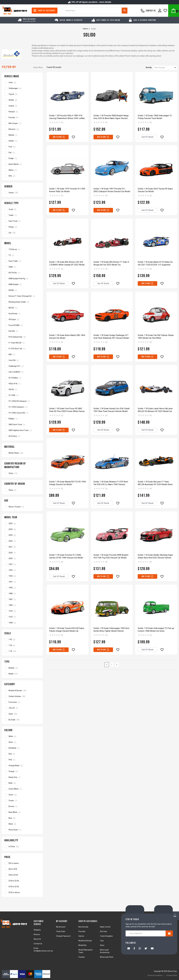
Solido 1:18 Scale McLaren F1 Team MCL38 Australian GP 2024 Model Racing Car (156, 483)
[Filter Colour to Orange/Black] (22, 766)
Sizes (102, 945)
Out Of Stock (147, 137)
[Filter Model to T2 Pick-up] (22, 250)
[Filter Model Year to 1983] (22, 605)
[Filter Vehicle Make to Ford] (22, 147)
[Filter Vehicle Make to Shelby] (22, 100)
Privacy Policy (172, 975)
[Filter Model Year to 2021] (22, 547)
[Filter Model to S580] (22, 267)
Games (81, 936)
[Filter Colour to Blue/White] (22, 812)
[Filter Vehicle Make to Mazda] (22, 135)
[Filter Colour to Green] (22, 795)
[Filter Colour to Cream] (22, 801)
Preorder (82, 931)
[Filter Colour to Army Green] (22, 830)
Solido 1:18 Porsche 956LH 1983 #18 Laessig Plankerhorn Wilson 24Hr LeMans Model (67, 117)
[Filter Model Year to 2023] (22, 535)
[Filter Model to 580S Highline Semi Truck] (22, 430)
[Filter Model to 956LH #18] (22, 384)
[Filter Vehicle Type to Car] (22, 233)
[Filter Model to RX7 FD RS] (22, 273)
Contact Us (148, 11)
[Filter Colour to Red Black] (22, 748)
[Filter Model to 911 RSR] (22, 395)
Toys (102, 941)
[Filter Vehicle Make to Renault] (22, 112)
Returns (37, 934)
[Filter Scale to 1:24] (22, 645)
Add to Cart (59, 137)
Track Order (61, 931)
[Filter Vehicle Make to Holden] (22, 141)
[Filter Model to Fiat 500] (22, 331)
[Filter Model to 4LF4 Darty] (22, 436)
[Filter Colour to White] (22, 736)
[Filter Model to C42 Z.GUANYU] (22, 372)
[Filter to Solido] (22, 863)
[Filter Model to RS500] (22, 290)
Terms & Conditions (155, 975)
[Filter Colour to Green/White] (22, 789)
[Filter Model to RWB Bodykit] (22, 285)
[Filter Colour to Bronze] (22, 807)
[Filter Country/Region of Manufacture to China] (22, 473)
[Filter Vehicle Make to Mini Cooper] (22, 123)
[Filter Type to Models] (22, 668)
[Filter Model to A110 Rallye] (22, 378)
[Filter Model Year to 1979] (22, 611)
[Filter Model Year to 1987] (22, 599)
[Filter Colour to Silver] (22, 742)
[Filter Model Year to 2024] (22, 529)
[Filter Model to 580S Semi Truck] (22, 425)
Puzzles (82, 957)
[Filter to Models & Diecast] (22, 691)
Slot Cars (103, 931)
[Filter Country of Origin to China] (22, 490)
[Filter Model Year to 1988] (22, 594)
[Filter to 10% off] (22, 708)
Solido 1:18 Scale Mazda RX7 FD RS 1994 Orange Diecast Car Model (67, 483)
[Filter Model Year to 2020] (22, 553)
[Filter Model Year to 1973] (22, 617)
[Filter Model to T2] (22, 255)
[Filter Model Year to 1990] (22, 588)
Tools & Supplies (106, 936)
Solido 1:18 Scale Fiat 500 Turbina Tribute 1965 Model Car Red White (156, 337)
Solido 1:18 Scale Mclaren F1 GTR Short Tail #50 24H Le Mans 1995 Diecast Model (111, 483)
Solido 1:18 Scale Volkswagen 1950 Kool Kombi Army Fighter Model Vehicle (111, 630)
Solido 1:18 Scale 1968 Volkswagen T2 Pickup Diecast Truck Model (155, 117)
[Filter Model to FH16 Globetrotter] (22, 337)
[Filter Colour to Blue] (22, 818)
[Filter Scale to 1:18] (22, 651)
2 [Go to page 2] (112, 665)
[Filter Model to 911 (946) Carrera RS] (22, 413)
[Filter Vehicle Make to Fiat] (22, 153)
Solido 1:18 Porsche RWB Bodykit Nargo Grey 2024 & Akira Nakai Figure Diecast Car (111, 117)
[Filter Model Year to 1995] (22, 570)
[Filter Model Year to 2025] (22, 524)
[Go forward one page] (117, 665)
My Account (61, 927)
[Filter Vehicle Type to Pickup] (22, 227)
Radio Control (105, 927)
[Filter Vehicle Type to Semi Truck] (22, 221)
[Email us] (129, 949)
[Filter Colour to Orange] (22, 771)
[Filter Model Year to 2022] (22, 541)
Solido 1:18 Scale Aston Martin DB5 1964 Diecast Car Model (67, 337)
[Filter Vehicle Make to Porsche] (22, 118)
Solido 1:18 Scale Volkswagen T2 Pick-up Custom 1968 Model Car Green (156, 630)
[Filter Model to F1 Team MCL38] (22, 343)
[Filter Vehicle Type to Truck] (22, 209)
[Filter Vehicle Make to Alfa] (22, 176)
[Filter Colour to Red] (22, 754)
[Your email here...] (146, 933)
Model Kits (82, 945)
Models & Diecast (85, 941)
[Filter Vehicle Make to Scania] (22, 106)
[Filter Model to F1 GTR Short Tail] (22, 349)
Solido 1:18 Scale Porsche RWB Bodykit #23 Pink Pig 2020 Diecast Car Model (111, 556)
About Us (37, 939)
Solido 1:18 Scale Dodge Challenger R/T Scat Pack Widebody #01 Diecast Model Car (111, 337)
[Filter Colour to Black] (22, 824)
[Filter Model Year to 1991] (22, 582)
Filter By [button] (9, 67)
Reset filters (38, 67)
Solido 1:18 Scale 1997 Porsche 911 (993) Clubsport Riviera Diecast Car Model (112, 190)
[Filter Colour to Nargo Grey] (22, 777)
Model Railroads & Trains (85, 951)
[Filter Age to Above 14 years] (22, 507)
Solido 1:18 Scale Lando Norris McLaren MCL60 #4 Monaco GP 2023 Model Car (155, 410)
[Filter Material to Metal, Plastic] (22, 453)
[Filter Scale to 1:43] (22, 640)
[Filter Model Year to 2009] (22, 559)
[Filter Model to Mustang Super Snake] (22, 302)
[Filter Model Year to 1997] (22, 564)
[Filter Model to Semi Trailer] (22, 261)
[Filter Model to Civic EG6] (22, 360)
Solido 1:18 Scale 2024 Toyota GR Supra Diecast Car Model (155, 190)
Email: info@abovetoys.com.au (43, 950)
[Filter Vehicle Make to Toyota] (22, 94)
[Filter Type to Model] (22, 674)
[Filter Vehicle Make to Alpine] (22, 170)
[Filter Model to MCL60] (22, 308)
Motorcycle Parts (107, 957)
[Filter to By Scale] (22, 720)
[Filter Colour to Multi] (22, 783)
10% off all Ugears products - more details (89, 2)
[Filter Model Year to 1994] (22, 576)
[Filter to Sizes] (22, 714)
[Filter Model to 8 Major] (22, 419)
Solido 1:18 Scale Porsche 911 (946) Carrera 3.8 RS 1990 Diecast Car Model (66, 556)
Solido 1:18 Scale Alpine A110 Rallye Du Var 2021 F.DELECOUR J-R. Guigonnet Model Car (155, 263)
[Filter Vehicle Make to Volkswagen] (22, 88)
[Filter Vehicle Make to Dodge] (22, 158)
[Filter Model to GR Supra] (22, 320)
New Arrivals (83, 927)
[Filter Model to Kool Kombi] (22, 314)
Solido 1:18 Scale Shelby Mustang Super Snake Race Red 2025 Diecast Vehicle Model (155, 556)
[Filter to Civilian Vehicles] (22, 696)
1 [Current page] (107, 665)
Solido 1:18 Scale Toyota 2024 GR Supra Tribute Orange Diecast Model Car (67, 630)
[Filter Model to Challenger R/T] (22, 366)
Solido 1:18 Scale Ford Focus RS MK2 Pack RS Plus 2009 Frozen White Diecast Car (67, 410)
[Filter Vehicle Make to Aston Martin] (22, 164)
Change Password (63, 936)
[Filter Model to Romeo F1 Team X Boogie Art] (22, 296)
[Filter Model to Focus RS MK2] (22, 325)
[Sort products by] (165, 68)
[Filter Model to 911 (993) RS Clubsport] (22, 401)
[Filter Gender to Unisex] (22, 193)
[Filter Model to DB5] (22, 355)
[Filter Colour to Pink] (22, 760)
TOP (175, 915)
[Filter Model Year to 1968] (22, 623)
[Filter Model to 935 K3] (22, 390)
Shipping (37, 930)
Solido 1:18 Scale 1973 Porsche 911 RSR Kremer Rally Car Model (67, 190)
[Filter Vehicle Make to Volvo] (22, 83)
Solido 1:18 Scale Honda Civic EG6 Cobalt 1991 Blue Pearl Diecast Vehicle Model (112, 410)
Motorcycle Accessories (105, 951)
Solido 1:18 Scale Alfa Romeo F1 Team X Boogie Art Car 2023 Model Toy (111, 263)
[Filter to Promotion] (22, 702)
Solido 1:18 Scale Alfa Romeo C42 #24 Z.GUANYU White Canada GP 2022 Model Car (67, 263)
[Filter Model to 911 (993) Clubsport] (22, 407)
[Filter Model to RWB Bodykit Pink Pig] (22, 279)
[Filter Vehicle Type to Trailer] (22, 215)
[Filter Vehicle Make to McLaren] (22, 129)
